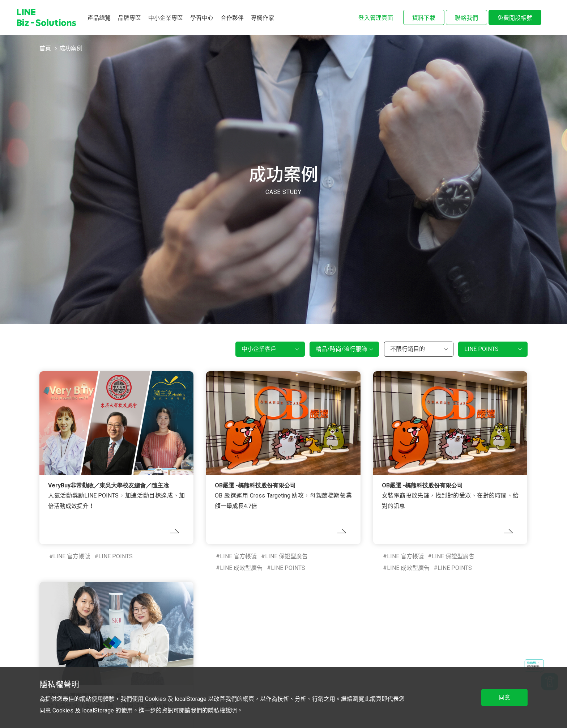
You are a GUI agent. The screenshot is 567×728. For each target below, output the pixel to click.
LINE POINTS (116, 556)
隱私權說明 (222, 710)
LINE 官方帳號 (72, 556)
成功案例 (71, 48)
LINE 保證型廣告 (286, 556)
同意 (504, 697)
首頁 (45, 48)
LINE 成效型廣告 (241, 568)
